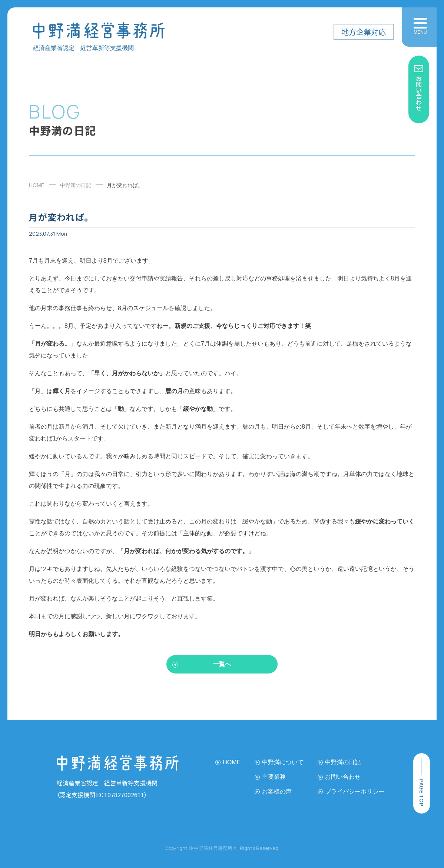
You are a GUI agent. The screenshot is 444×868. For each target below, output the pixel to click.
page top (422, 793)
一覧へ (222, 664)
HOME (37, 185)
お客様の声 (277, 791)
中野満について (283, 762)
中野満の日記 (76, 185)
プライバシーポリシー (355, 791)
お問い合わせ (419, 93)
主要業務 (274, 777)
